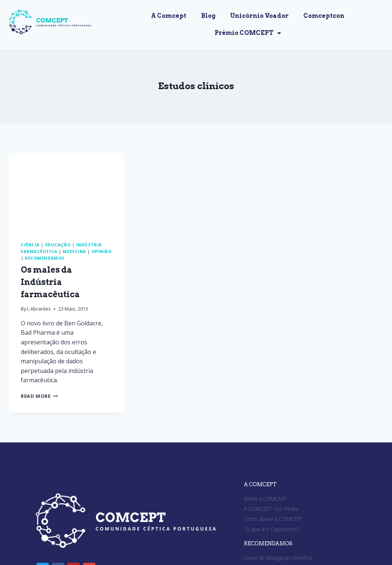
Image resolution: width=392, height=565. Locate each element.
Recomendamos (45, 258)
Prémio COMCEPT (248, 33)
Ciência (30, 245)
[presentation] (66, 191)
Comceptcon (324, 16)
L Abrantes (39, 309)
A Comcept (169, 16)
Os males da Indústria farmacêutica (50, 282)
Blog (208, 16)
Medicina (74, 251)
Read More (39, 396)
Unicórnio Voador (259, 16)
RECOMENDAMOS (268, 543)
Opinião (102, 251)
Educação (58, 245)
